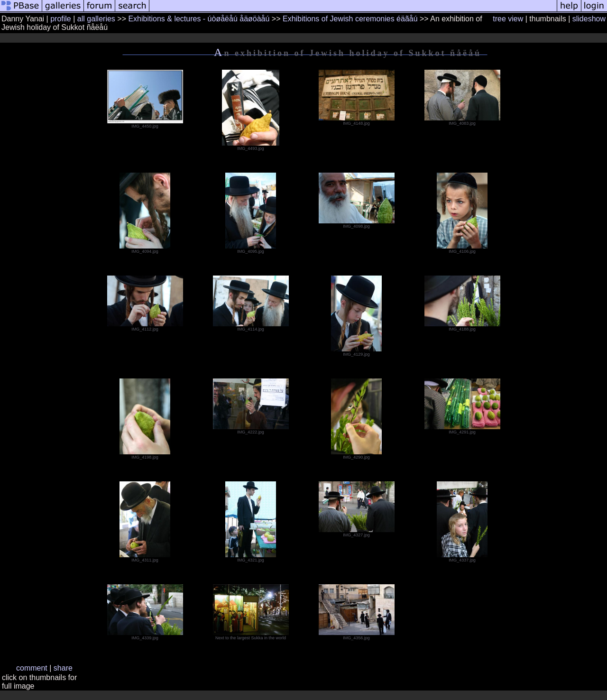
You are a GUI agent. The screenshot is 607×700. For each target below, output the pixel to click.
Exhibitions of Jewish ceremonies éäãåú (350, 19)
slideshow (589, 19)
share (63, 668)
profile (61, 19)
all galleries (96, 19)
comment (32, 668)
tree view (508, 19)
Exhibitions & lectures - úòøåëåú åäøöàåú (199, 19)
